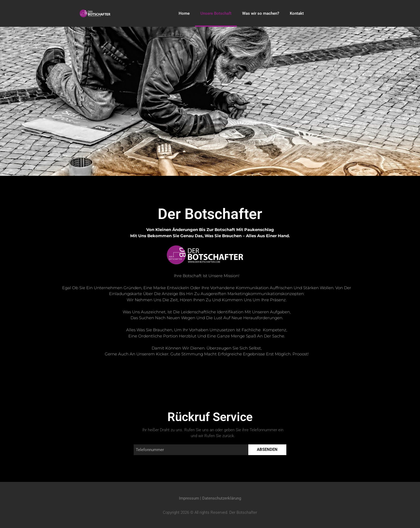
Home (184, 13)
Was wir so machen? (261, 13)
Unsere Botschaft (216, 13)
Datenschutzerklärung (222, 498)
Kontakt (297, 13)
